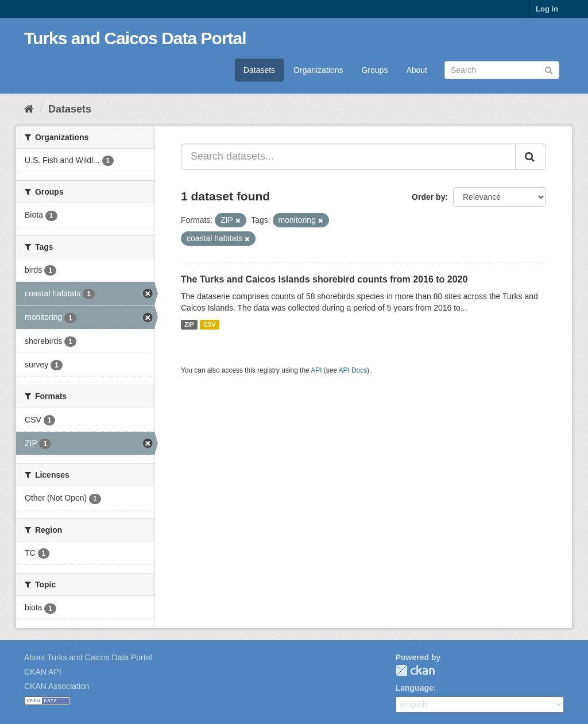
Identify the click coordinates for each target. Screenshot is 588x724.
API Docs (353, 370)
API (316, 370)
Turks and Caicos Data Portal (135, 38)
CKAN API (43, 672)
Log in (547, 9)
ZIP (189, 324)
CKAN (415, 670)
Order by (428, 197)
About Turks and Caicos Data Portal (88, 657)
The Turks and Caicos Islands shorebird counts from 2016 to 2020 (324, 279)
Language (415, 688)
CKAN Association (57, 686)
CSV (210, 324)
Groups (374, 70)
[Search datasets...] (348, 157)
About (417, 70)
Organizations (318, 70)
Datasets (259, 70)
